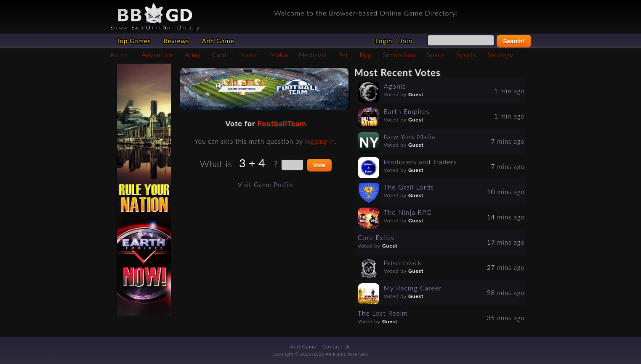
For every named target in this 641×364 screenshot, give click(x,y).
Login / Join (394, 41)
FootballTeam (282, 123)
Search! (514, 41)
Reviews (176, 41)
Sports (466, 55)
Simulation (399, 55)
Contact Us (337, 347)
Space (436, 55)
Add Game (218, 41)
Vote (319, 165)
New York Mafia (410, 136)
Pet (343, 55)
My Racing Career (413, 288)
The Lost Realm (383, 313)
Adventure (157, 55)
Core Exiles (376, 237)
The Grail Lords (409, 187)
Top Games (134, 41)
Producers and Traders (420, 162)
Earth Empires (407, 111)
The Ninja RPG (408, 212)
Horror (249, 55)
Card (219, 55)
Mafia (279, 55)
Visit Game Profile (266, 185)
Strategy (501, 55)
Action (120, 55)
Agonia (395, 86)
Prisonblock (403, 262)
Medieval (313, 55)
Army (193, 55)
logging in (320, 141)
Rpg (366, 55)
